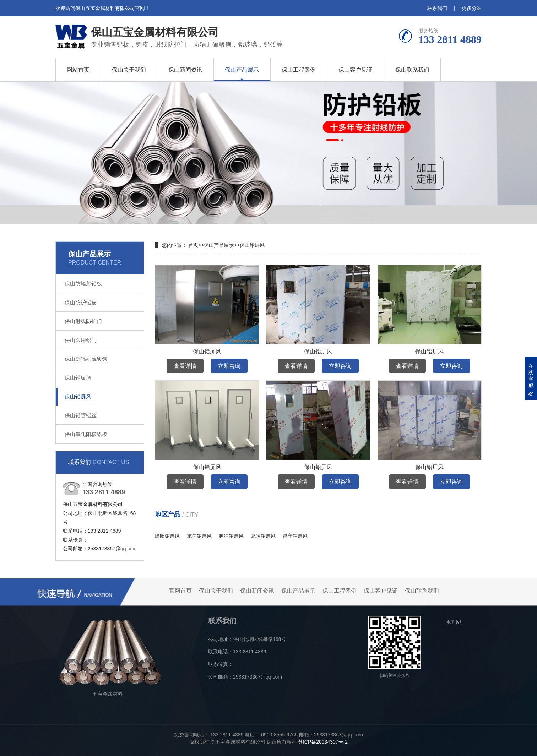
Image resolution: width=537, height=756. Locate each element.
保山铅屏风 (78, 396)
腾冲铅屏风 (231, 536)
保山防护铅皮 (81, 302)
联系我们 (437, 8)
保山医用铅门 (81, 340)
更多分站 (472, 8)
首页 (193, 245)
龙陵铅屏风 (263, 536)
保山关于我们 (129, 70)
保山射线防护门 (83, 321)
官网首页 (180, 591)
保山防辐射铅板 (83, 284)
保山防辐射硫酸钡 (86, 359)
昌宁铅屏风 (295, 536)
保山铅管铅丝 (81, 415)
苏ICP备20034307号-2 (323, 742)
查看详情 (185, 366)
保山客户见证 (356, 70)
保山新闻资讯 (185, 70)
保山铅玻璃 (78, 378)
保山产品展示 (242, 70)
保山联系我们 (412, 70)
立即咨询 (229, 366)
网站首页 (78, 70)
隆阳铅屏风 (167, 536)
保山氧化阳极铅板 (86, 434)
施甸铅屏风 (199, 536)
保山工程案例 (299, 70)
